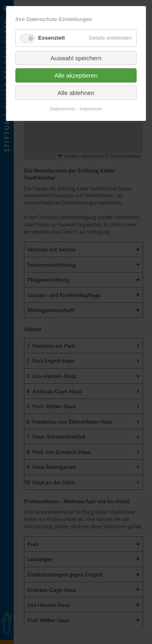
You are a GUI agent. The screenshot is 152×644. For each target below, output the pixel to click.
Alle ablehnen (76, 93)
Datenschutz (63, 109)
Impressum (91, 109)
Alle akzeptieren (76, 75)
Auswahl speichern (76, 58)
